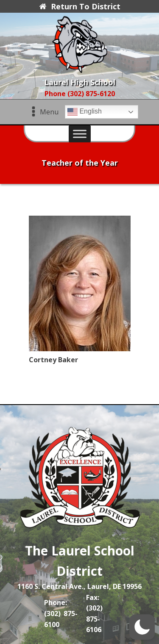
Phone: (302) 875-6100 (61, 613)
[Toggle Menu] (80, 134)
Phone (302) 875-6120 (80, 94)
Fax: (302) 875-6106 (94, 614)
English (85, 112)
